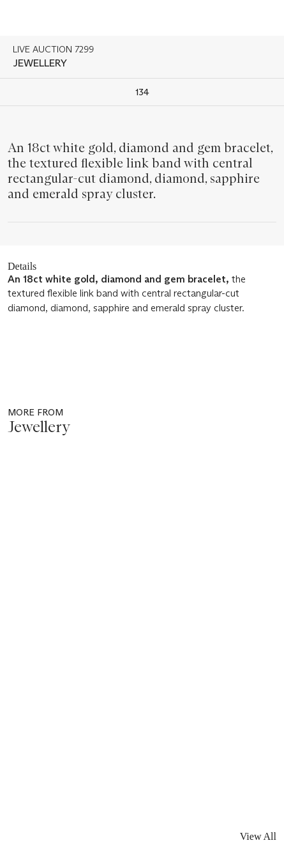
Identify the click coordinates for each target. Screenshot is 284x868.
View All (258, 836)
